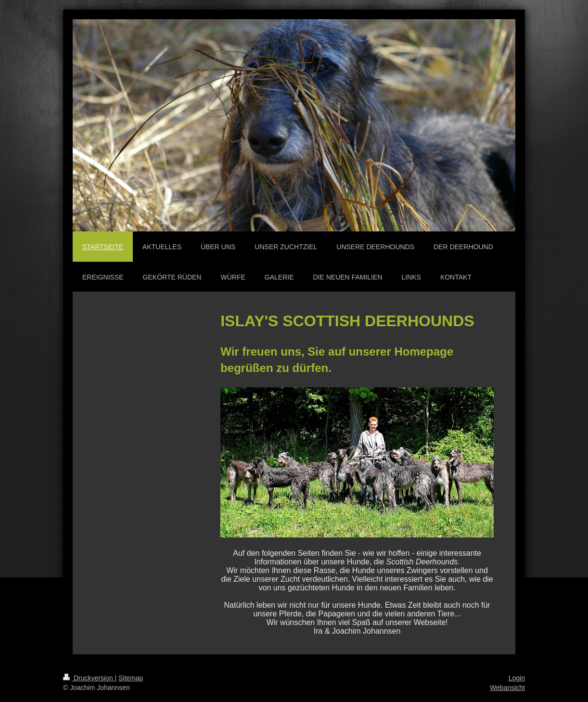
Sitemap (131, 678)
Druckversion (89, 678)
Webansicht (507, 688)
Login (517, 678)
